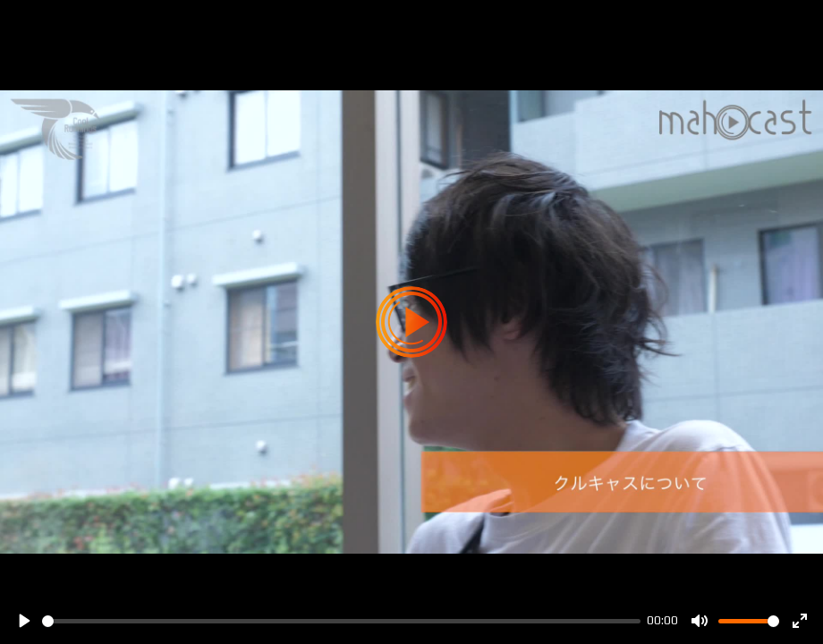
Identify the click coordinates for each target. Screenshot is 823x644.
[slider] (341, 621)
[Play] (23, 621)
